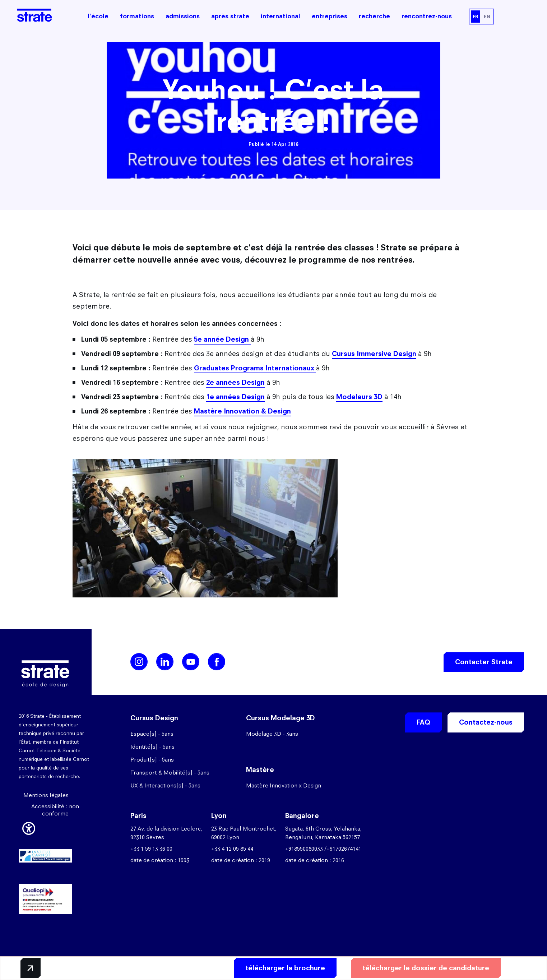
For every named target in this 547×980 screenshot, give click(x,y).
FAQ (423, 722)
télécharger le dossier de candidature (426, 968)
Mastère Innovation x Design (284, 785)
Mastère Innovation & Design (242, 411)
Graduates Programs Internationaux (255, 368)
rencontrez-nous (427, 16)
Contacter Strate (484, 662)
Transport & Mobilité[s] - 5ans (170, 773)
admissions (183, 16)
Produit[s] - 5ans (152, 760)
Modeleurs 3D (359, 397)
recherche (374, 16)
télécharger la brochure (285, 968)
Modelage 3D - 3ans (272, 734)
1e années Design (235, 397)
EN (487, 17)
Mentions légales (46, 795)
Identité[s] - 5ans (152, 747)
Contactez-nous (486, 722)
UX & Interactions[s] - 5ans (165, 785)
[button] (29, 827)
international (281, 16)
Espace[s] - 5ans (152, 734)
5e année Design (222, 339)
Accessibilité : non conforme (55, 810)
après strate (230, 16)
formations (137, 16)
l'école (98, 16)
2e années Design (235, 382)
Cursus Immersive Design (374, 354)
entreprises (330, 16)
